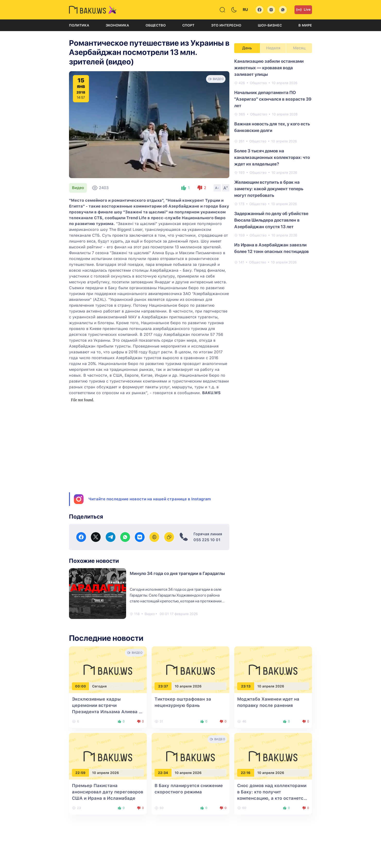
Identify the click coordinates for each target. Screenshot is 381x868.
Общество (156, 25)
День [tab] (247, 48)
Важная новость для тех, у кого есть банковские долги (272, 127)
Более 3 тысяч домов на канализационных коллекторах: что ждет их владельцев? (272, 157)
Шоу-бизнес (270, 25)
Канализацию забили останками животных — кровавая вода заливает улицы (269, 68)
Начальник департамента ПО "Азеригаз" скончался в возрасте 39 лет (273, 99)
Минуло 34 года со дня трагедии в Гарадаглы (177, 573)
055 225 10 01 (207, 540)
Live (303, 10)
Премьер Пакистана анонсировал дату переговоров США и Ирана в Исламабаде (108, 792)
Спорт (188, 25)
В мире (305, 25)
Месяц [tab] (299, 48)
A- (217, 188)
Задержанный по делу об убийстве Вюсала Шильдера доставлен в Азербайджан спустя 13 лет (271, 220)
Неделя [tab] (273, 48)
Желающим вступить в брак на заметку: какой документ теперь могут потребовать (269, 189)
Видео (78, 188)
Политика (79, 25)
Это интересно (226, 25)
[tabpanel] (273, 161)
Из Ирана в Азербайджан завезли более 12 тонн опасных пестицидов (272, 248)
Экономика (117, 25)
